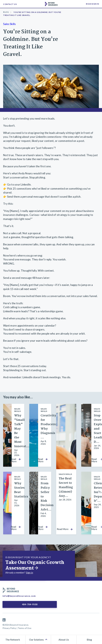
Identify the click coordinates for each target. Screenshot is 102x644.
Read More (14, 460)
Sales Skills (9, 24)
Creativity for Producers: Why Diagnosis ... (49, 427)
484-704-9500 (30, 604)
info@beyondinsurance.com (19, 596)
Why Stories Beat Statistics (21, 490)
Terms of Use (25, 628)
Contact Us (10, 4)
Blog (6, 12)
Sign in (30, 573)
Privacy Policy (9, 628)
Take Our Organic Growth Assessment (35, 565)
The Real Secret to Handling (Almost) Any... (66, 487)
